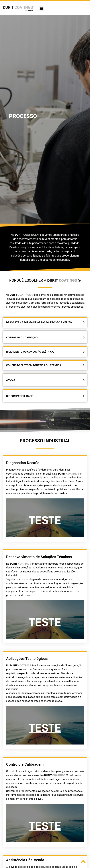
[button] (42, 8)
